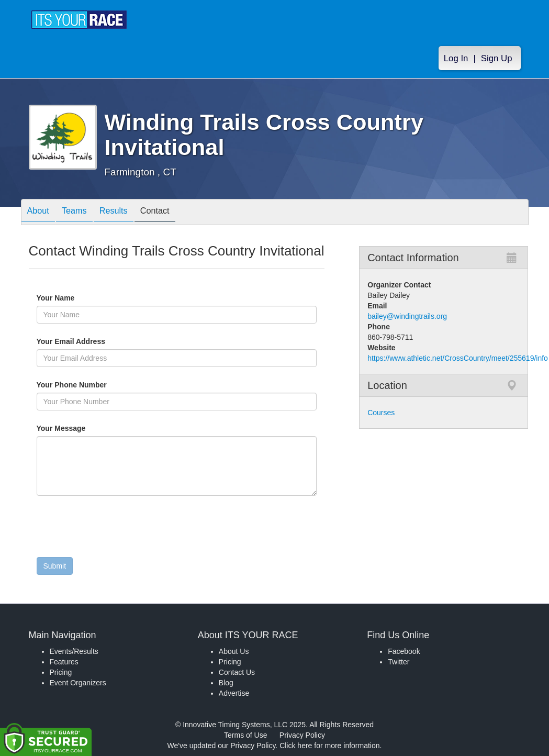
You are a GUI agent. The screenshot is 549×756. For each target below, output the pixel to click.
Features (64, 662)
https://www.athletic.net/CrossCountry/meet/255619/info (458, 358)
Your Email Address (112, 341)
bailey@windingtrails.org (407, 316)
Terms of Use (245, 735)
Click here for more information (329, 746)
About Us (234, 651)
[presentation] (116, 529)
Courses (381, 413)
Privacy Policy (302, 735)
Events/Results (74, 651)
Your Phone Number (72, 385)
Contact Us (237, 672)
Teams (81, 213)
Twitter (399, 662)
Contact (173, 213)
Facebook (404, 651)
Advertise (234, 693)
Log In (456, 58)
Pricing (61, 672)
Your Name (74, 298)
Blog (226, 683)
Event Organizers (78, 683)
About (41, 213)
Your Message (79, 428)
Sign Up (497, 58)
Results (126, 213)
